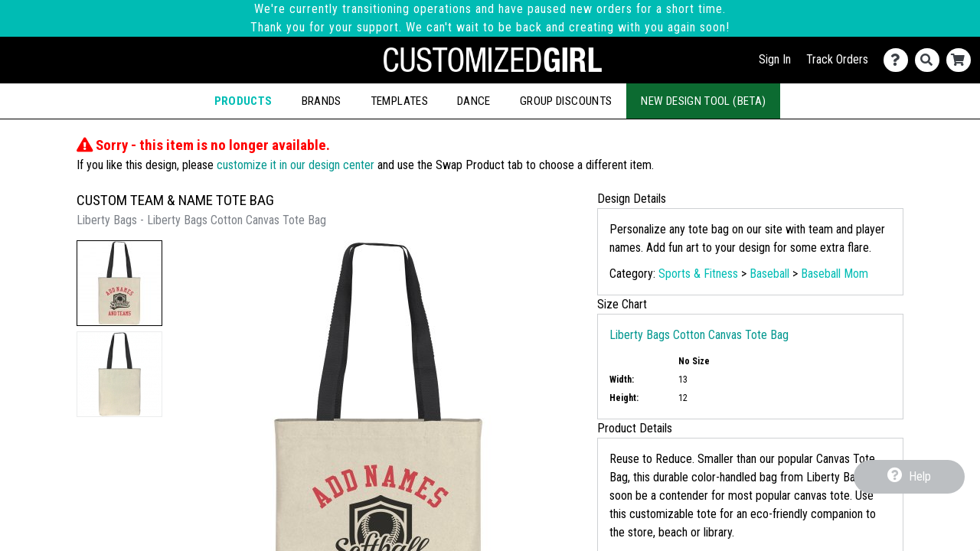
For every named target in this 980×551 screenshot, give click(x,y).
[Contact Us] (899, 60)
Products (243, 101)
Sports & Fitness (698, 274)
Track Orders (837, 59)
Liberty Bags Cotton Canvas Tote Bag (699, 335)
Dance (474, 101)
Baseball (769, 274)
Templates (399, 101)
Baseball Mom (835, 274)
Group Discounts (566, 101)
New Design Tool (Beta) (703, 101)
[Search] (931, 60)
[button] (119, 283)
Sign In (775, 59)
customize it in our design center (296, 165)
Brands (322, 101)
